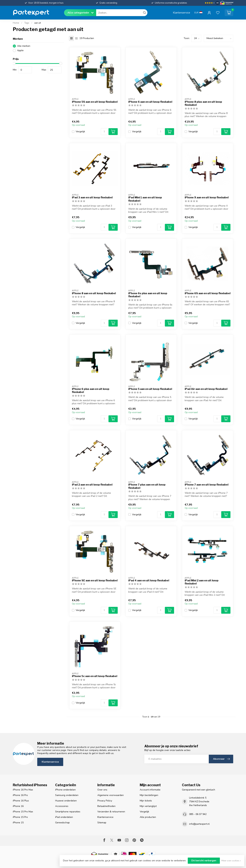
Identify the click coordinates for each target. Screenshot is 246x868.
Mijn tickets (146, 801)
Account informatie (150, 790)
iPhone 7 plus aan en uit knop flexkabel (147, 486)
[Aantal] (104, 132)
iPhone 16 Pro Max (23, 790)
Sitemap (102, 823)
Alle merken (24, 46)
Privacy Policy (105, 801)
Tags (27, 23)
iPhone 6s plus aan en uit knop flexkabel (148, 295)
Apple (20, 50)
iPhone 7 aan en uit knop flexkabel (207, 485)
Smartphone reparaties (68, 812)
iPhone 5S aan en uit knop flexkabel (95, 102)
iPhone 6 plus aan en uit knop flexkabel (91, 391)
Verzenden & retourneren (111, 812)
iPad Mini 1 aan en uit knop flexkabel (145, 199)
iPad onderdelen (64, 817)
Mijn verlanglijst (148, 806)
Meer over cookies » (231, 861)
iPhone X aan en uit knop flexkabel (207, 197)
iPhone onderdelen (65, 790)
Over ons (102, 790)
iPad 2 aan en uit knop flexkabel (92, 485)
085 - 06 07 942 (198, 814)
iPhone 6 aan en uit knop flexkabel (150, 102)
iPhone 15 (18, 823)
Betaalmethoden (106, 806)
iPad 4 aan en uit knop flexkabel (149, 580)
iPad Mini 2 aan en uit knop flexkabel (202, 582)
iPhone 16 (18, 806)
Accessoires (62, 806)
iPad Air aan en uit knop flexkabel (206, 389)
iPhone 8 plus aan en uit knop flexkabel (203, 103)
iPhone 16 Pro (20, 795)
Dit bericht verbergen (204, 861)
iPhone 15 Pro (20, 817)
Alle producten (148, 817)
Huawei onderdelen (66, 801)
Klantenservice (182, 13)
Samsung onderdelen (67, 795)
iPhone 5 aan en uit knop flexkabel (150, 389)
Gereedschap (62, 823)
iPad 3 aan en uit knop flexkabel (92, 197)
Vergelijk (80, 132)
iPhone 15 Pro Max (23, 812)
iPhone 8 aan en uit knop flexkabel (94, 293)
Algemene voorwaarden (111, 795)
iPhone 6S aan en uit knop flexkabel (208, 293)
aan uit (38, 23)
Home (16, 23)
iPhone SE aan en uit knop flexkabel (95, 580)
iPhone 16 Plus (21, 801)
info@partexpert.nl (199, 824)
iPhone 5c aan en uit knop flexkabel (95, 676)
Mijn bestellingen (149, 795)
